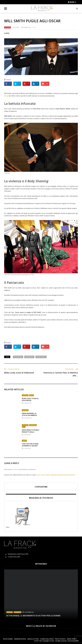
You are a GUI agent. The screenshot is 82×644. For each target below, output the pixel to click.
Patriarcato (15, 283)
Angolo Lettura (33, 639)
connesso (16, 469)
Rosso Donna (8, 639)
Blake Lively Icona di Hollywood (19, 373)
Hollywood (18, 357)
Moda (31, 395)
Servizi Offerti (72, 639)
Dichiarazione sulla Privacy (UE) (18, 554)
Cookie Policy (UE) (14, 557)
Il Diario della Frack (47, 639)
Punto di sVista (60, 639)
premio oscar (41, 357)
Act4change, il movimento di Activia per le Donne (33, 616)
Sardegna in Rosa (29, 426)
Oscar (6, 96)
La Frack (17, 27)
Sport (24, 441)
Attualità (7, 27)
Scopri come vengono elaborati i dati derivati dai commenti (56, 475)
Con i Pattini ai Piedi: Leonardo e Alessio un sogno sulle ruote (30, 447)
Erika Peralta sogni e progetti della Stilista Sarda (31, 432)
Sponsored (18, 612)
